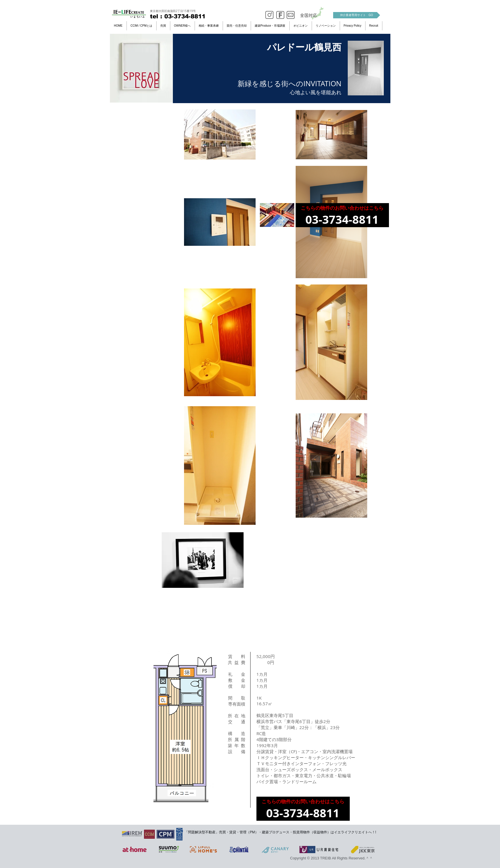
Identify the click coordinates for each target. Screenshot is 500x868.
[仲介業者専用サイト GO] (357, 15)
